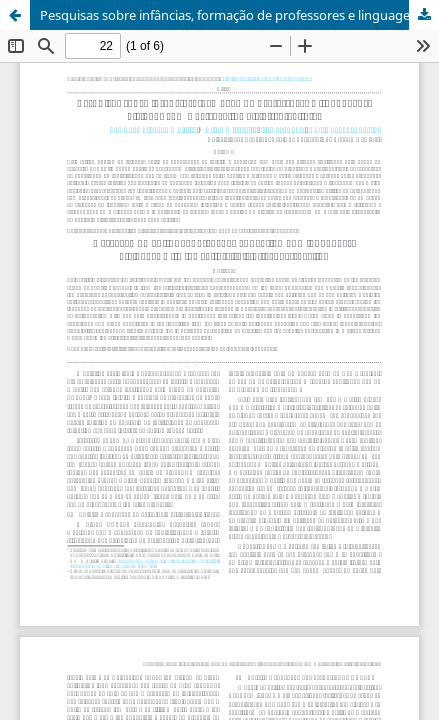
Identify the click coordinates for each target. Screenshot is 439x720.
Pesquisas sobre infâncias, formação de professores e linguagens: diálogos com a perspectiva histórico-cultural (239, 15)
